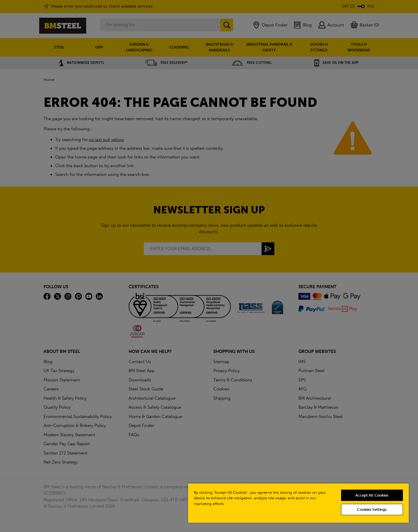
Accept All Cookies (372, 495)
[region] (298, 503)
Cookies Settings (372, 510)
